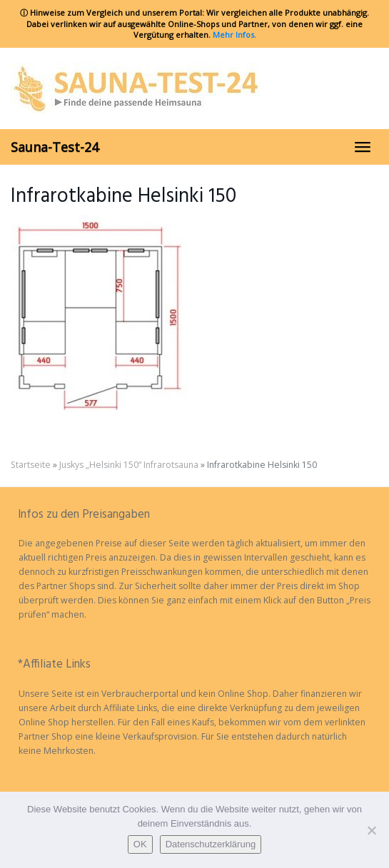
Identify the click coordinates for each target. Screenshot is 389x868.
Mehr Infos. (234, 35)
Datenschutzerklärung (211, 844)
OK (140, 844)
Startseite (31, 465)
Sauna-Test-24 (55, 147)
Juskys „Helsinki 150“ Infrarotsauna (129, 465)
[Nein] (371, 830)
